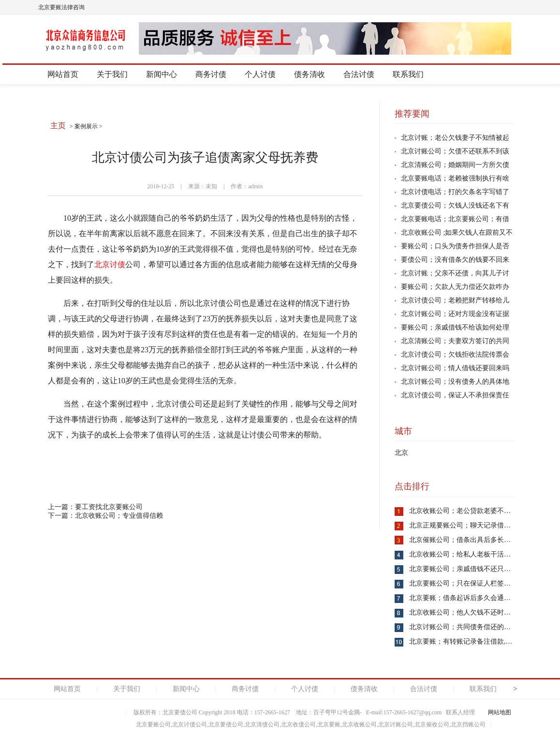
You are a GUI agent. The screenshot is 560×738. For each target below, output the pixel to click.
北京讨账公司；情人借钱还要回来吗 (455, 368)
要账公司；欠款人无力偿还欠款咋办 (455, 287)
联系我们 (408, 74)
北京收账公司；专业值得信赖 (119, 516)
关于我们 (112, 74)
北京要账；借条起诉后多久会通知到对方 (470, 598)
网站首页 (63, 74)
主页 (58, 126)
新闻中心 (162, 74)
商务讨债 (211, 74)
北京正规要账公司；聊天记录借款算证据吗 (473, 525)
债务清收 (309, 74)
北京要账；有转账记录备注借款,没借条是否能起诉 (485, 641)
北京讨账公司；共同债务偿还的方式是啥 (470, 627)
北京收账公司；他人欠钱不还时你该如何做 (473, 612)
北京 (401, 453)
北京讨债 (110, 264)
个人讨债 (260, 74)
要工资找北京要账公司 (109, 507)
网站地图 (500, 712)
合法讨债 (359, 74)
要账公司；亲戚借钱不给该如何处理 (455, 327)
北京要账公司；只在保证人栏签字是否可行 (473, 583)
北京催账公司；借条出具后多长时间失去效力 (477, 540)
